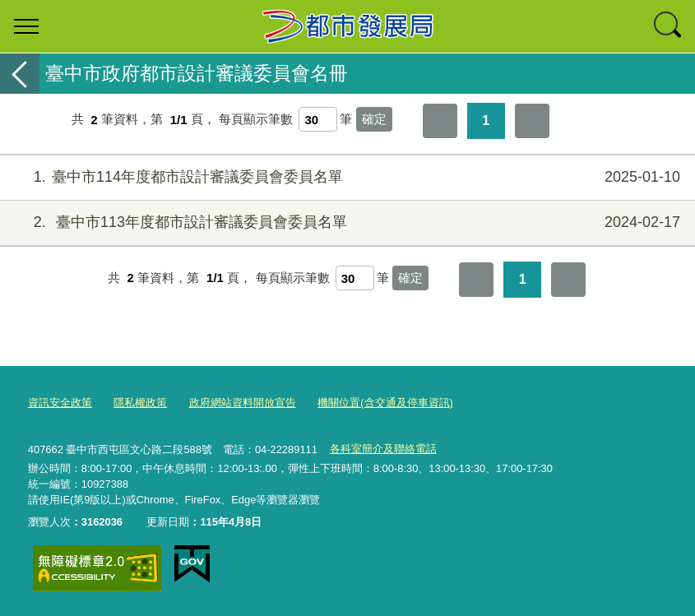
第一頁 (440, 121)
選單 (26, 26)
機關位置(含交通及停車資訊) (385, 403)
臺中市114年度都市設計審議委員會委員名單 (345, 177)
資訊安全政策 (60, 403)
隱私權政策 (140, 403)
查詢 (669, 26)
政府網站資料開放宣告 (243, 403)
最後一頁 (532, 121)
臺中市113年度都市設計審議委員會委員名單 (345, 222)
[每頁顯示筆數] (318, 119)
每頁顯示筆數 (256, 120)
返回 (20, 74)
